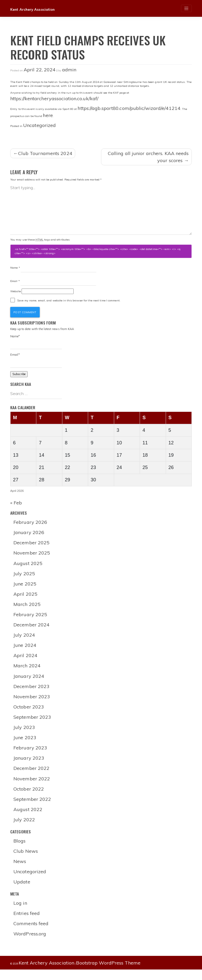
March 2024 (27, 672)
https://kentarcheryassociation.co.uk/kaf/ (54, 98)
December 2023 (32, 693)
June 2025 (25, 588)
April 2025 (26, 599)
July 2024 (24, 640)
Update (22, 891)
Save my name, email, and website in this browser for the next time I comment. (69, 302)
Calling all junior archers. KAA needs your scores (148, 157)
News (20, 870)
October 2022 (29, 797)
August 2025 (28, 568)
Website (16, 293)
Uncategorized (39, 125)
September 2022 (32, 808)
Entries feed (27, 923)
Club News (26, 860)
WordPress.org (30, 944)
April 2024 (26, 661)
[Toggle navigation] (186, 8)
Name (15, 268)
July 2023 (24, 734)
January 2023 (29, 766)
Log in (21, 913)
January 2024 (29, 682)
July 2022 (24, 828)
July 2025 (24, 578)
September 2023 (32, 724)
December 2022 (32, 776)
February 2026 (31, 526)
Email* (36, 363)
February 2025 (31, 620)
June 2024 (25, 651)
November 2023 (32, 703)
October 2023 (29, 714)
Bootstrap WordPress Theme (108, 973)
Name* (36, 344)
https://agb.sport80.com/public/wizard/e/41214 (129, 108)
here (48, 115)
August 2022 (28, 818)
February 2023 (31, 755)
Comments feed (31, 934)
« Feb (16, 506)
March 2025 (27, 609)
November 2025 (32, 557)
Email (15, 282)
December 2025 (32, 547)
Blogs (20, 850)
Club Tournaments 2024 (45, 153)
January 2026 (29, 536)
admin (69, 70)
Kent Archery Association (34, 9)
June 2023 (25, 745)
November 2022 (32, 787)
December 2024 (32, 630)
